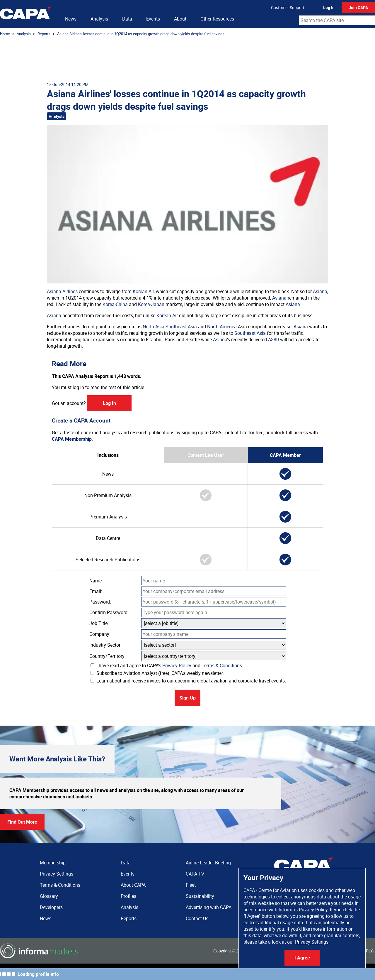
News (71, 19)
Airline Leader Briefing (208, 863)
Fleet (191, 885)
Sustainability (200, 896)
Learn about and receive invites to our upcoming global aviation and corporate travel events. (188, 681)
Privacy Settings (312, 942)
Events (153, 19)
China (122, 304)
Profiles (128, 896)
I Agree (302, 958)
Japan (158, 304)
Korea (109, 304)
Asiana (320, 291)
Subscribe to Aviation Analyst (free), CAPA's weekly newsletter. (157, 673)
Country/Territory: (108, 656)
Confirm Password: (109, 612)
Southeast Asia (181, 327)
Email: (96, 591)
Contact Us (197, 918)
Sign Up (187, 698)
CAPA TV (195, 874)
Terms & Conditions (222, 665)
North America (222, 327)
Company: (100, 634)
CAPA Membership (72, 439)
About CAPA (133, 885)
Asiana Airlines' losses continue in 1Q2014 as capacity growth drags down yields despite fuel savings (141, 34)
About (180, 19)
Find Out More (22, 822)
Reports (44, 34)
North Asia (154, 327)
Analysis (99, 19)
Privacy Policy (177, 665)
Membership (53, 863)
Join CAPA (358, 7)
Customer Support (288, 7)
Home (5, 34)
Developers (51, 907)
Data (127, 19)
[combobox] (337, 20)
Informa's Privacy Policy (303, 910)
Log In (329, 7)
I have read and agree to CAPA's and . (167, 665)
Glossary (49, 896)
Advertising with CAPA (209, 907)
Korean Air (143, 291)
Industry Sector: (105, 645)
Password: (100, 602)
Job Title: (99, 623)
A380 (273, 339)
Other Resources (217, 19)
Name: (96, 581)
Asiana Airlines (62, 291)
